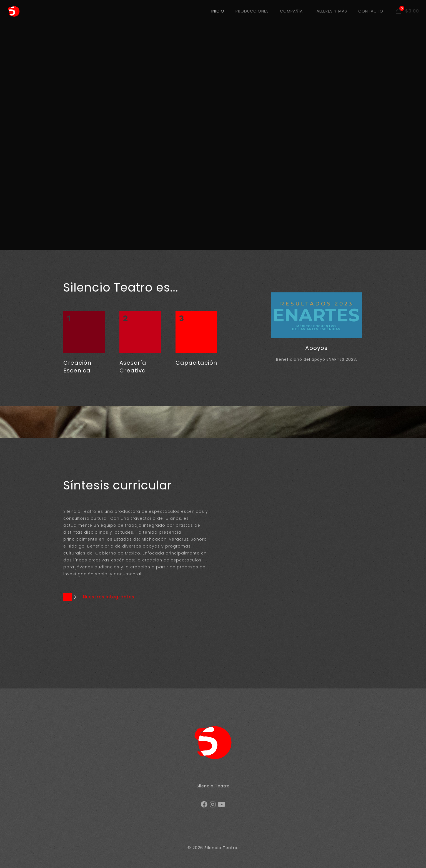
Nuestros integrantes (109, 597)
